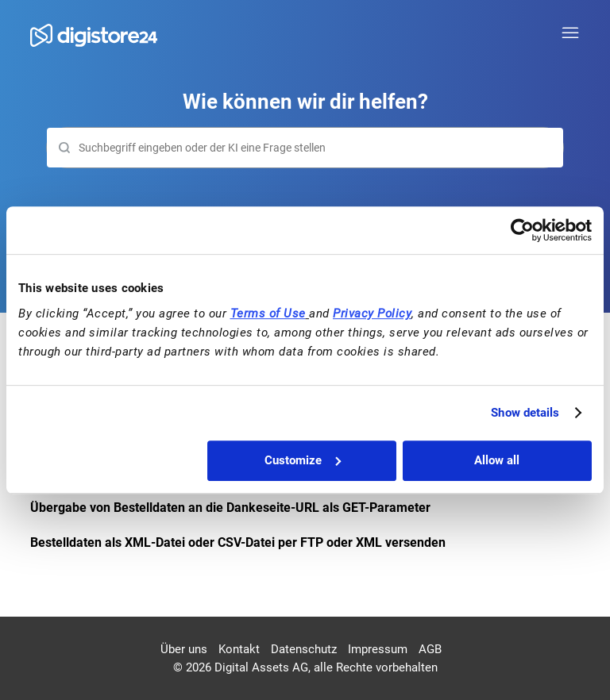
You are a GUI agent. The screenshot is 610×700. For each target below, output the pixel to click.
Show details (525, 413)
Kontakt (239, 649)
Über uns (184, 649)
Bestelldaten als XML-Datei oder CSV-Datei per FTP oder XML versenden (238, 542)
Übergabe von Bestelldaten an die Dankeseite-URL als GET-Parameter (230, 508)
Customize (303, 460)
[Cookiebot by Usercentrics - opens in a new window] (522, 230)
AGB (430, 649)
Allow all (497, 460)
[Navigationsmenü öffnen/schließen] (570, 33)
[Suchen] (305, 148)
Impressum (378, 649)
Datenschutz (304, 649)
